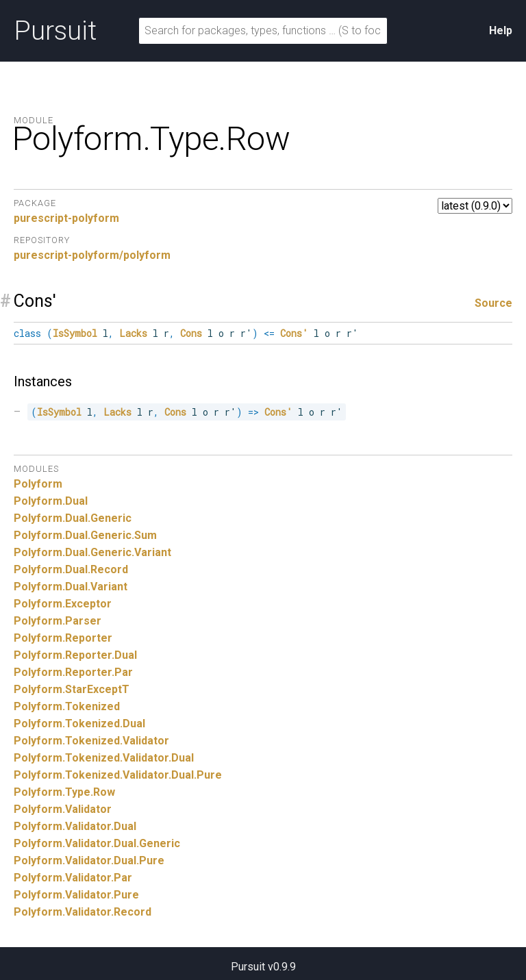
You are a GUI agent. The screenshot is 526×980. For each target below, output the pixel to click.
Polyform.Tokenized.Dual (79, 724)
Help (501, 30)
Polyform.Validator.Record (83, 912)
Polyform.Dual (51, 501)
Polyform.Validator (63, 809)
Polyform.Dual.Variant (71, 587)
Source (493, 303)
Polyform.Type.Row (64, 792)
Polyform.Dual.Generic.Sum (85, 535)
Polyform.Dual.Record (71, 569)
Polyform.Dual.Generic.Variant (92, 552)
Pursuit (55, 31)
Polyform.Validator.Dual (75, 826)
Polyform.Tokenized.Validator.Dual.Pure (118, 775)
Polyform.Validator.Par (73, 878)
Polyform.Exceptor (63, 604)
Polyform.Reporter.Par (73, 672)
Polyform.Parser (58, 621)
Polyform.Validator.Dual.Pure (89, 860)
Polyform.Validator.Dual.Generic (97, 843)
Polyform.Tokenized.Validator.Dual (104, 758)
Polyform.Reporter (63, 638)
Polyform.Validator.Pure (76, 895)
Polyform (38, 484)
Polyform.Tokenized (67, 706)
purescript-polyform (66, 218)
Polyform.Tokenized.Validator (91, 741)
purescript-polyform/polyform (92, 255)
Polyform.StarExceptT (72, 689)
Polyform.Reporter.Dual (75, 655)
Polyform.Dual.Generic (73, 518)
